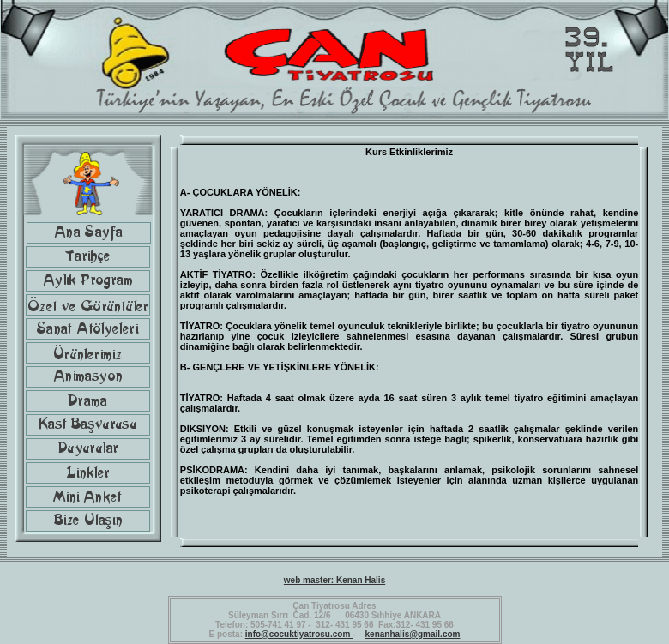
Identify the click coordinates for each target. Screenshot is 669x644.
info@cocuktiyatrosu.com (299, 634)
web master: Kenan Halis (334, 580)
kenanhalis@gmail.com (413, 634)
